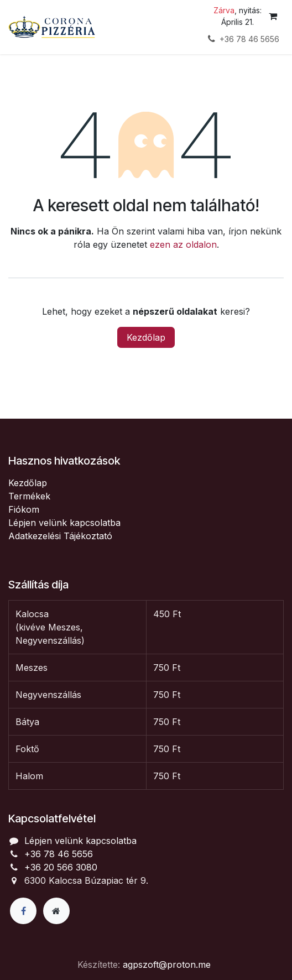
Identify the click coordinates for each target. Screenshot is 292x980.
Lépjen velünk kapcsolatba (64, 523)
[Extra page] (56, 911)
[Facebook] (23, 911)
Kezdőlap (146, 337)
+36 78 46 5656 (59, 854)
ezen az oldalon (183, 244)
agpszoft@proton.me (167, 965)
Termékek (29, 496)
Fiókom (24, 509)
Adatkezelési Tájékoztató (60, 536)
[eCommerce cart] (273, 16)
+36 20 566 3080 (61, 867)
